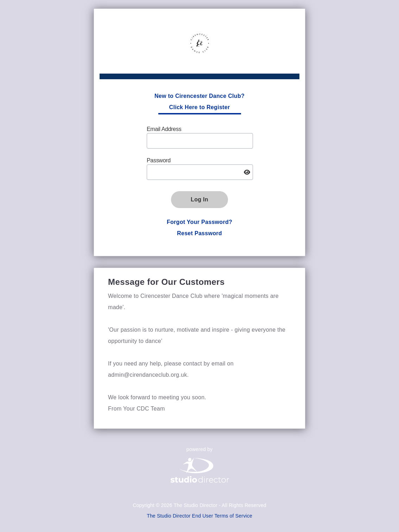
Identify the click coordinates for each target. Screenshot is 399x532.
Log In (199, 199)
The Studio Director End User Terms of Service (199, 516)
